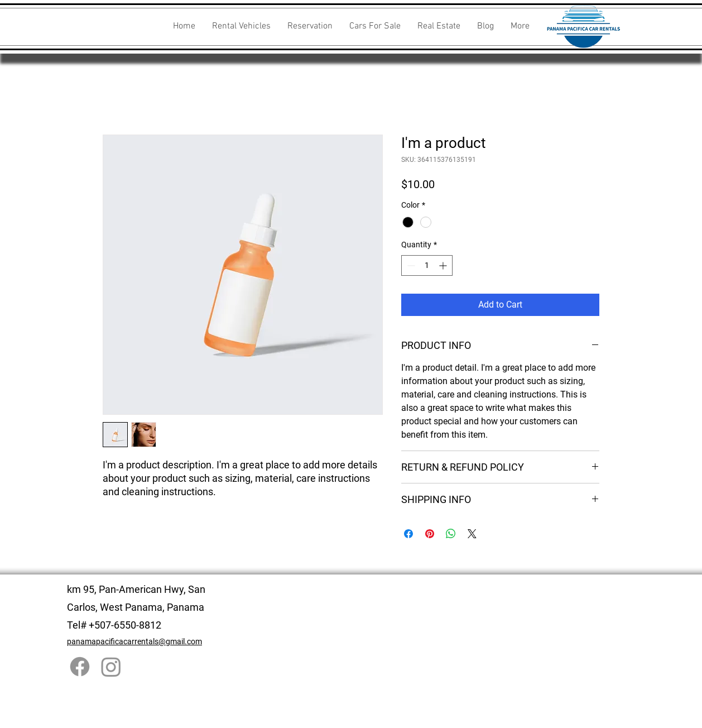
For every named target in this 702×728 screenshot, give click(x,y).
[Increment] (444, 265)
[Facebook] (80, 667)
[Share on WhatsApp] (451, 534)
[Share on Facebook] (408, 534)
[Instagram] (111, 667)
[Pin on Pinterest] (430, 534)
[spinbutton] (427, 265)
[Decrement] (410, 265)
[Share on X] (472, 534)
